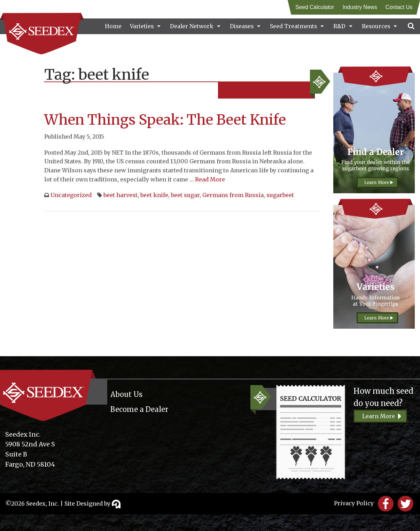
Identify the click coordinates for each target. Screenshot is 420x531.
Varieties (142, 26)
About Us (126, 394)
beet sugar (185, 195)
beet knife (154, 195)
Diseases (242, 26)
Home (113, 26)
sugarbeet (280, 195)
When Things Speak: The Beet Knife (165, 120)
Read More (210, 179)
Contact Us (399, 7)
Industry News (360, 7)
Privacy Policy (354, 503)
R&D (339, 26)
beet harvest (120, 195)
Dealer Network (192, 26)
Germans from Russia (233, 195)
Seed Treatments (293, 26)
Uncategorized (71, 195)
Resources (376, 26)
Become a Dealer (139, 409)
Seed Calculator (315, 7)
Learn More (379, 416)
